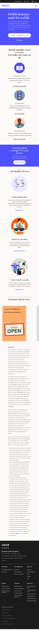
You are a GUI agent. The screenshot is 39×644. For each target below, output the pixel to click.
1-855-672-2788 (18, 1)
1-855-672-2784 (18, 558)
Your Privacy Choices (9, 624)
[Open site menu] (36, 6)
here (17, 533)
